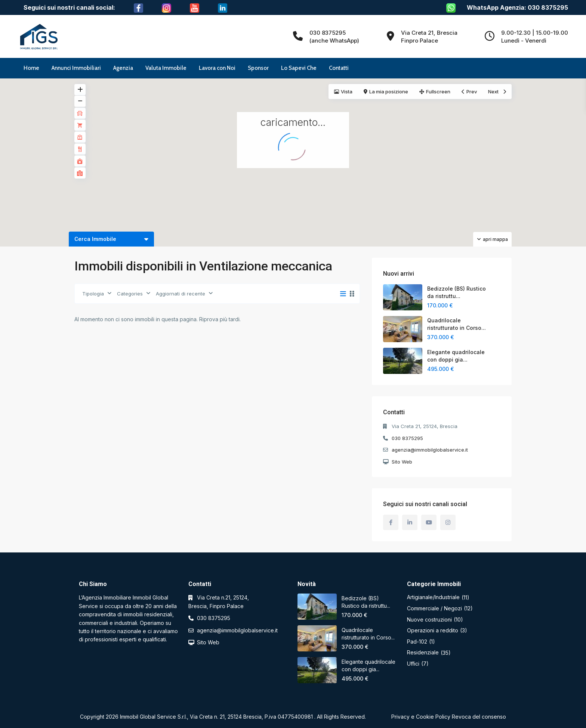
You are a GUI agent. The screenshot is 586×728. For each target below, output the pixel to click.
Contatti (339, 68)
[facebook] (391, 522)
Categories (130, 294)
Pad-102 (417, 642)
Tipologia (93, 294)
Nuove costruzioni (429, 619)
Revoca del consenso (479, 717)
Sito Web (402, 462)
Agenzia (123, 68)
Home (31, 68)
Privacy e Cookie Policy (421, 717)
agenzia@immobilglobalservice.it (430, 450)
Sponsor (258, 68)
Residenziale (423, 652)
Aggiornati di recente (181, 294)
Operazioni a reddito (433, 630)
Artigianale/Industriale (433, 597)
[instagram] (448, 522)
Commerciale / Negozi (434, 608)
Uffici (413, 664)
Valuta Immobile (166, 68)
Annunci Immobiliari (76, 68)
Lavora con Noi (217, 68)
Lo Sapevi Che (299, 68)
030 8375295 (407, 438)
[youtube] (429, 522)
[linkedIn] (410, 522)
